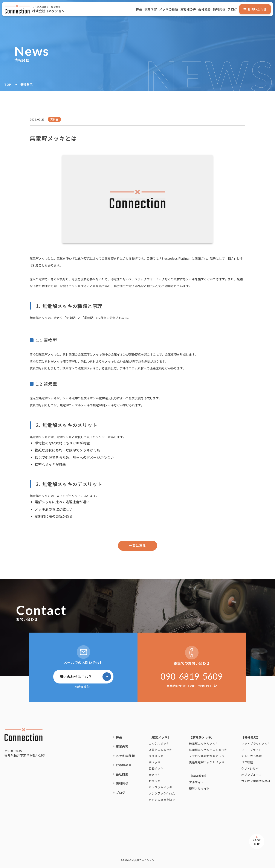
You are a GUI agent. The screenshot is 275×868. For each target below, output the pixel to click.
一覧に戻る (138, 545)
